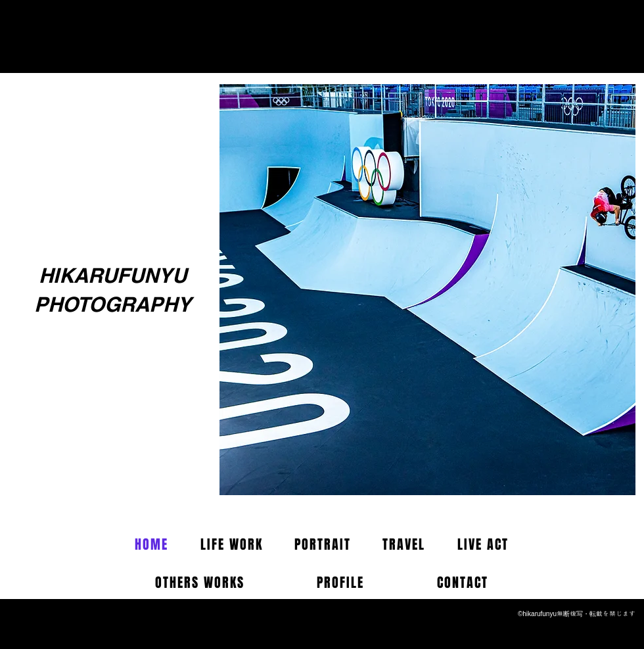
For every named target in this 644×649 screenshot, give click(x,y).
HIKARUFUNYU (113, 275)
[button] (427, 290)
